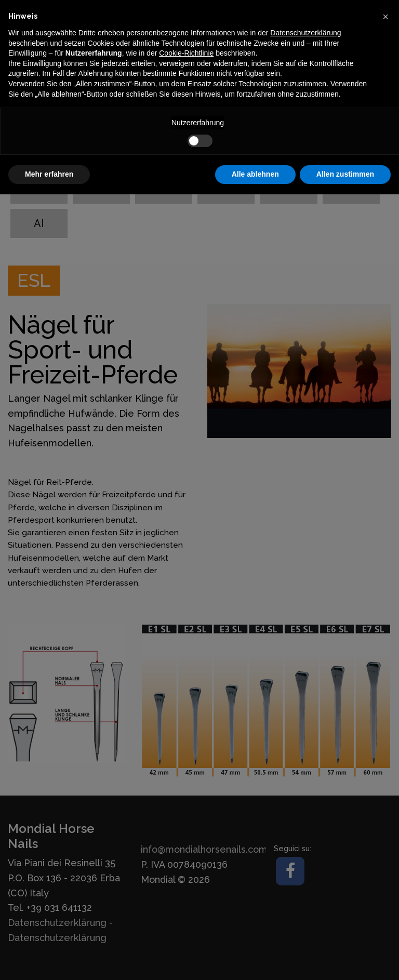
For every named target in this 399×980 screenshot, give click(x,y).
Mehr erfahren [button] (49, 174)
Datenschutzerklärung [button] (305, 33)
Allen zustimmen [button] (345, 174)
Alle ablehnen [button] (255, 174)
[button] (385, 17)
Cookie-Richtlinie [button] (186, 53)
